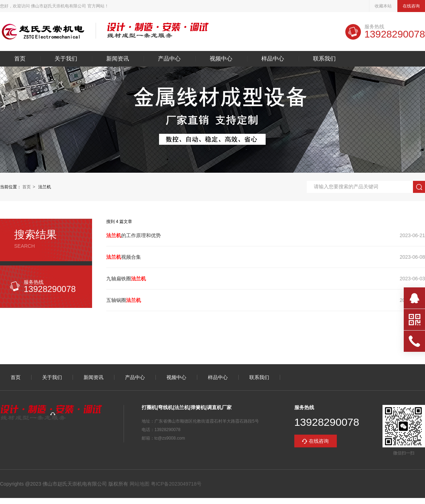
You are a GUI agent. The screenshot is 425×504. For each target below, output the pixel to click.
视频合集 (124, 257)
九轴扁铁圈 (126, 279)
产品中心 (169, 59)
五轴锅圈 (124, 300)
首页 (20, 59)
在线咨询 (411, 6)
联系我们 (324, 59)
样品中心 (273, 59)
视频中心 (221, 59)
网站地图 (140, 484)
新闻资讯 (118, 59)
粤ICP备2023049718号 (175, 484)
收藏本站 (383, 6)
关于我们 (66, 59)
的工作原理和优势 (134, 235)
